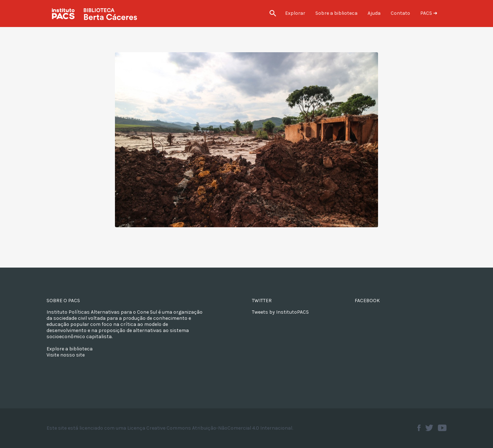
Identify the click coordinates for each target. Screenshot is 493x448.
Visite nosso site (66, 355)
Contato (400, 13)
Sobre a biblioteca (336, 13)
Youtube (442, 428)
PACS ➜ (429, 13)
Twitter (429, 428)
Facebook (419, 428)
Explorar (295, 13)
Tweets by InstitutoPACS (280, 312)
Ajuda (374, 13)
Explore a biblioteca (70, 349)
